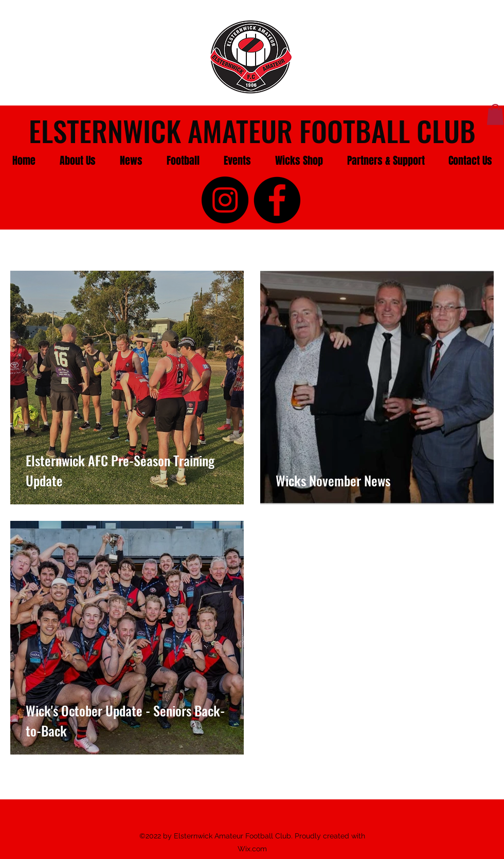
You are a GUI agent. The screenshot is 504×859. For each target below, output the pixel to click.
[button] (77, 161)
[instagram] (225, 200)
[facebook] (277, 200)
